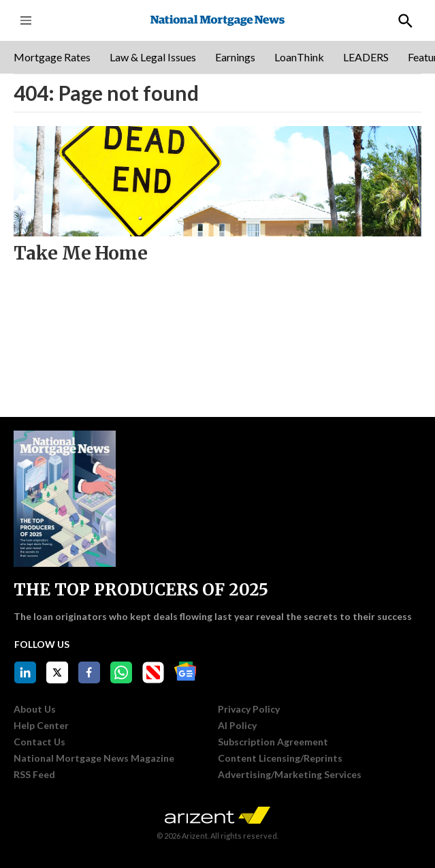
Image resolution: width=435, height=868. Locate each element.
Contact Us (39, 742)
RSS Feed (34, 775)
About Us (35, 709)
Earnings (235, 57)
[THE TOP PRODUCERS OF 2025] (65, 499)
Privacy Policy (249, 709)
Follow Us (42, 644)
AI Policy (237, 726)
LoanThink (299, 57)
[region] (218, 57)
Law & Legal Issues (153, 57)
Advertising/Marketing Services (290, 775)
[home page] (218, 21)
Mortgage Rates (52, 57)
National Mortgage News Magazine (94, 758)
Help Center (41, 726)
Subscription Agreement (273, 742)
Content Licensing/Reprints (280, 758)
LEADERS (366, 57)
